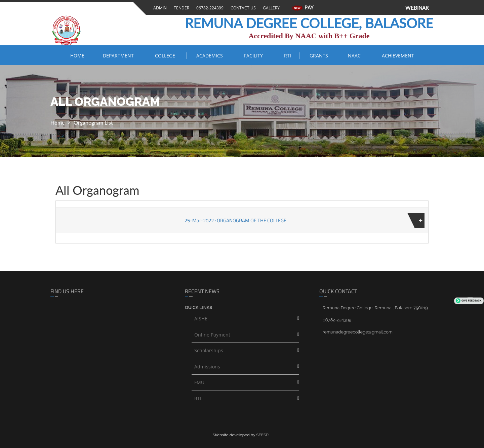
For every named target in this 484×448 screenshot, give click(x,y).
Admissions (207, 367)
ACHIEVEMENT (398, 56)
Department (120, 56)
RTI (288, 56)
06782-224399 (209, 8)
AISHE (201, 319)
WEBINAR (417, 8)
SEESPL (264, 435)
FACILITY (255, 56)
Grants (319, 56)
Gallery (270, 8)
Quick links (198, 307)
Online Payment (212, 335)
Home (77, 56)
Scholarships (209, 350)
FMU (199, 382)
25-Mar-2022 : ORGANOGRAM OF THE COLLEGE (235, 220)
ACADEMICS (211, 56)
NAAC (356, 56)
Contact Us (242, 8)
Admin (159, 8)
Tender (180, 8)
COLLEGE (166, 56)
